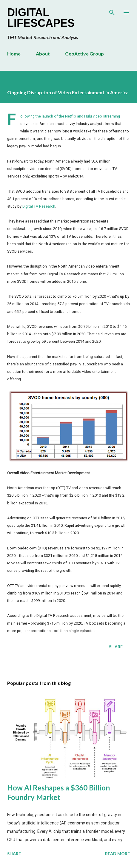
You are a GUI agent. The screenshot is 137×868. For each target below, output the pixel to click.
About (43, 54)
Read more (117, 854)
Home (14, 54)
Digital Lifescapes (41, 18)
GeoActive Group (84, 54)
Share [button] (116, 647)
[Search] (112, 11)
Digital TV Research (39, 206)
